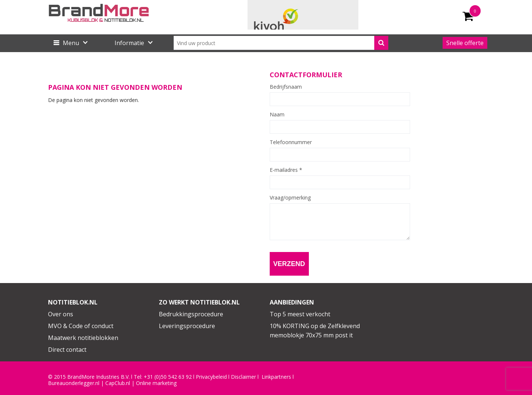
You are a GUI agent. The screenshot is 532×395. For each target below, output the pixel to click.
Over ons (61, 314)
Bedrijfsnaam (286, 87)
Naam (277, 115)
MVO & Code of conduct (81, 326)
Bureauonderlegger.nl (74, 383)
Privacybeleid (211, 377)
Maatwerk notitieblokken (83, 338)
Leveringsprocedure (187, 326)
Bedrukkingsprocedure (191, 314)
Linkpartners (276, 377)
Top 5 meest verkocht (300, 314)
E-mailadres (286, 170)
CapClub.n (117, 383)
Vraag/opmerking (290, 198)
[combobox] (281, 43)
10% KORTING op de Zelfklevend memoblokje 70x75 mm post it (315, 331)
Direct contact (67, 350)
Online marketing (156, 383)
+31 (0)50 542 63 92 (168, 377)
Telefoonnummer (291, 142)
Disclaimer (243, 377)
